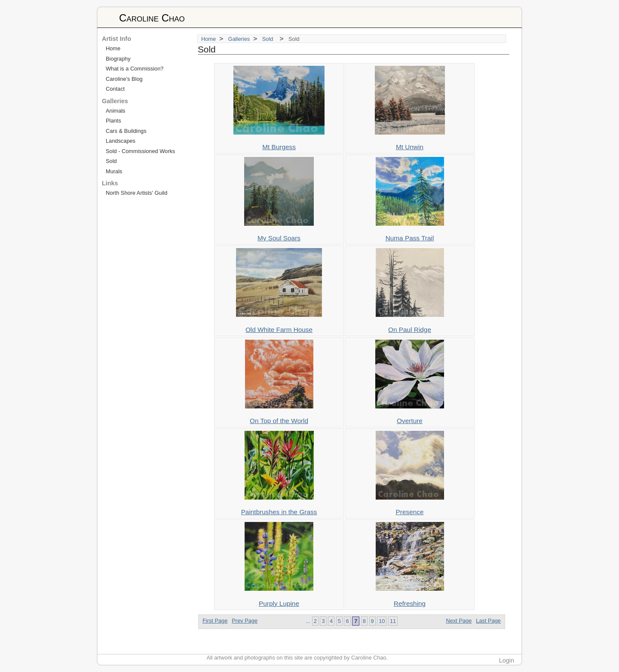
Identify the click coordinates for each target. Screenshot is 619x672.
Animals (116, 111)
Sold (269, 39)
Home (208, 39)
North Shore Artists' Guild (136, 193)
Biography (118, 59)
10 (382, 621)
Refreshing (410, 603)
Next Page (459, 621)
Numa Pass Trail (410, 238)
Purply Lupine (279, 603)
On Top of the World (279, 421)
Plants (113, 121)
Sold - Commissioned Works (140, 151)
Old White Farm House (279, 330)
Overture (410, 421)
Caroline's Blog (124, 79)
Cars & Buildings (126, 131)
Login (507, 660)
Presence (410, 512)
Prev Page (245, 621)
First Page (215, 621)
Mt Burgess (279, 147)
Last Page (488, 621)
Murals (114, 171)
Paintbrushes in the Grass (279, 512)
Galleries (239, 39)
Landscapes (121, 141)
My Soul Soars (279, 238)
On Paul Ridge (410, 330)
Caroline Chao (152, 18)
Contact (115, 89)
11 (393, 621)
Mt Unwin (410, 147)
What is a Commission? (135, 69)
